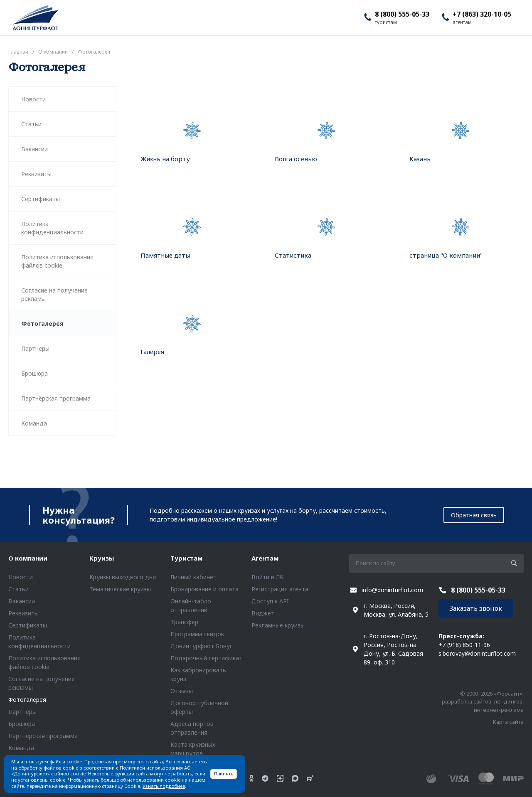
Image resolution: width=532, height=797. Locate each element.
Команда (34, 423)
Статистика (293, 255)
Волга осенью (296, 159)
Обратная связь (474, 515)
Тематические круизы (120, 589)
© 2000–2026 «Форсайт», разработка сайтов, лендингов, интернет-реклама (483, 702)
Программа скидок (197, 634)
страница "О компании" (446, 255)
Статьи (31, 124)
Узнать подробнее (164, 786)
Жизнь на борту (165, 159)
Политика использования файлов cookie (57, 261)
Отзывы (182, 691)
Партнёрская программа (56, 398)
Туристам (186, 558)
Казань (420, 159)
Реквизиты (36, 174)
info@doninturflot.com (392, 590)
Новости (33, 99)
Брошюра (34, 373)
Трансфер (184, 622)
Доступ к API (270, 601)
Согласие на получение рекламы (54, 294)
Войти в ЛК (267, 577)
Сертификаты (41, 199)
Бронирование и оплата (204, 589)
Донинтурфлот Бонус (202, 646)
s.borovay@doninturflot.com (477, 653)
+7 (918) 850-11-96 (464, 645)
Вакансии (34, 149)
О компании (28, 558)
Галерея (152, 352)
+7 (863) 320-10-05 (482, 14)
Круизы (102, 558)
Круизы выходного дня (123, 577)
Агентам (265, 558)
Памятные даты (165, 255)
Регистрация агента (280, 589)
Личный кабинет (193, 577)
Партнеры (35, 348)
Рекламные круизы (278, 625)
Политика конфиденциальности (52, 228)
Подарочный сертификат (206, 658)
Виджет (263, 613)
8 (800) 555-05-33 (402, 14)
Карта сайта (508, 722)
